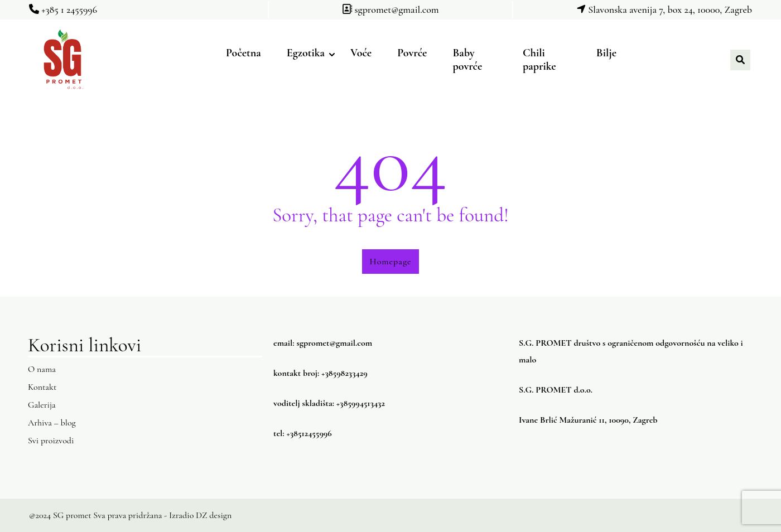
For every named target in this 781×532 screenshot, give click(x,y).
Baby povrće (467, 60)
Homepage (391, 262)
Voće (361, 53)
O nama (42, 369)
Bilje (606, 53)
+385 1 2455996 (63, 9)
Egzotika (306, 53)
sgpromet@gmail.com (390, 9)
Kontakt (42, 387)
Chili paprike (539, 60)
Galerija (42, 405)
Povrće (412, 53)
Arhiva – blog (52, 423)
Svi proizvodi (51, 441)
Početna (244, 53)
